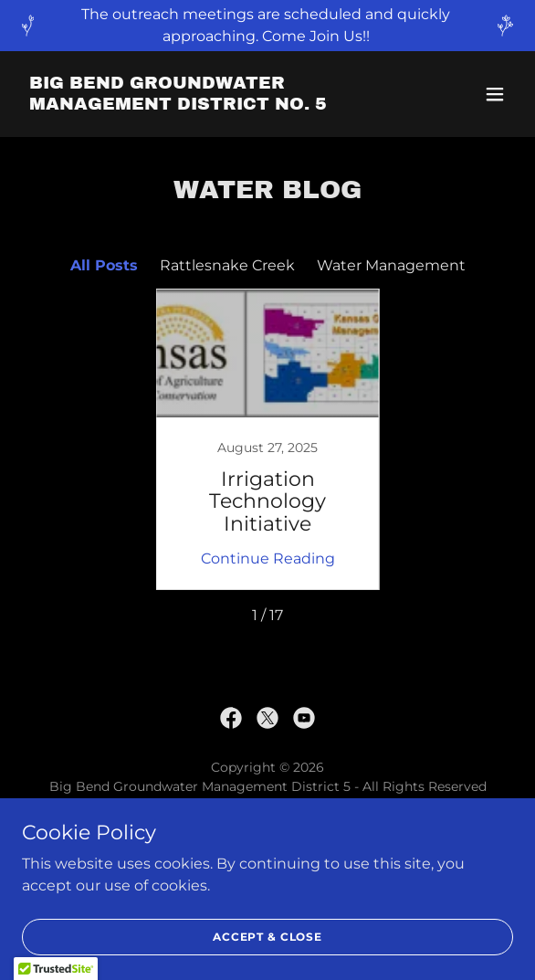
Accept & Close (267, 937)
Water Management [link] (391, 265)
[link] (194, 105)
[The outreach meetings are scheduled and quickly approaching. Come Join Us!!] (267, 26)
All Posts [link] (104, 265)
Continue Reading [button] (268, 558)
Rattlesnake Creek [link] (227, 265)
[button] (495, 94)
